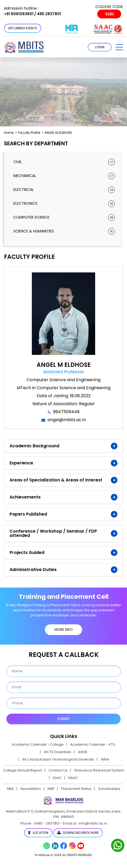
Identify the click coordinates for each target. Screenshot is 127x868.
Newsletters (31, 789)
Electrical (64, 190)
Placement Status (76, 789)
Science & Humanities (64, 231)
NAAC (73, 778)
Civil (64, 162)
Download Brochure (78, 833)
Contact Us (58, 770)
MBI (109, 14)
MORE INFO (64, 630)
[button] (119, 47)
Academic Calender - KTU (93, 744)
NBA (10, 789)
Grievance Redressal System (99, 770)
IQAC (57, 778)
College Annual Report (22, 770)
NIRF (51, 789)
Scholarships (109, 789)
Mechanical (64, 176)
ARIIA (105, 759)
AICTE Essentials (58, 752)
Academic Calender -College (38, 744)
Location (38, 833)
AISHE (83, 752)
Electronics (64, 204)
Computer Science (64, 217)
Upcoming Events (23, 28)
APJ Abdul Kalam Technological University (58, 759)
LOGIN (100, 47)
